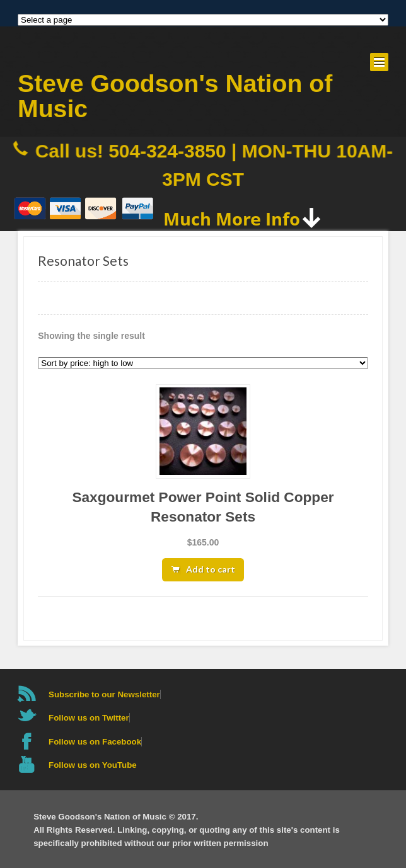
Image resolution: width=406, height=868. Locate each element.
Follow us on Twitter (89, 718)
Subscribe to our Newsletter (104, 694)
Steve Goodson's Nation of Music (175, 96)
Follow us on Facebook (95, 742)
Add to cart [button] (211, 569)
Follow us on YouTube (93, 765)
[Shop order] (203, 363)
